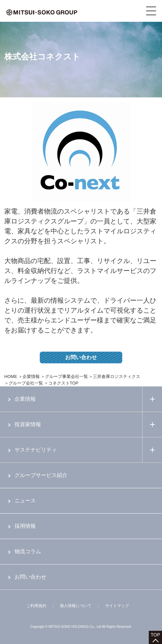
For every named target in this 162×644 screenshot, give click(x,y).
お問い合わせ (81, 357)
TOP (156, 635)
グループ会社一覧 (26, 383)
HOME (11, 376)
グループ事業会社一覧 (66, 376)
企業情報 (31, 376)
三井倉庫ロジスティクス (117, 376)
